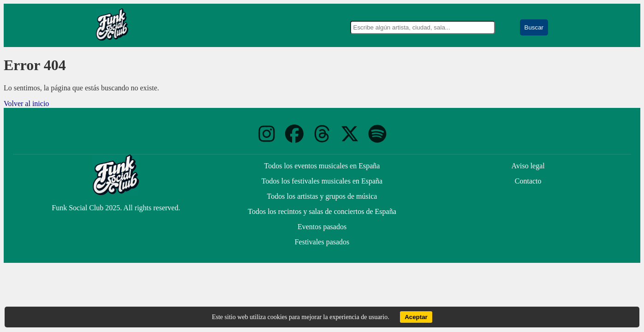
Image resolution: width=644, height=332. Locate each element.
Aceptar (416, 317)
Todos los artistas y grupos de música (322, 196)
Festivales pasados (322, 242)
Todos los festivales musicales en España (322, 181)
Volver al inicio (26, 104)
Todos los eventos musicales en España (322, 166)
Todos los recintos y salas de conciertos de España (322, 211)
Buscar (534, 27)
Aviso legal (528, 166)
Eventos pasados (322, 227)
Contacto (528, 181)
